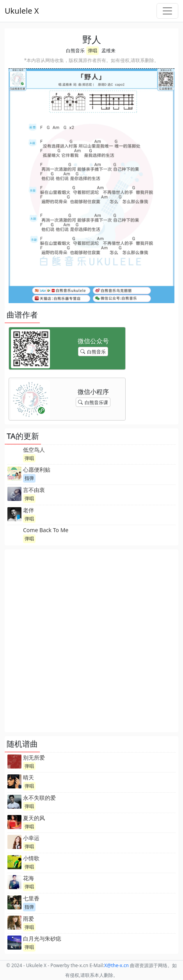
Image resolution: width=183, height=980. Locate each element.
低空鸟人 (34, 450)
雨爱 (28, 919)
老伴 (28, 510)
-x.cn (116, 965)
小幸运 (31, 838)
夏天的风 (34, 818)
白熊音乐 (75, 51)
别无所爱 (34, 757)
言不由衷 (34, 490)
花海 (28, 878)
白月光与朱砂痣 (42, 938)
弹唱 (92, 51)
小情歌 (31, 858)
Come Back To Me (46, 530)
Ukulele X (22, 11)
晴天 (28, 777)
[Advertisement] (91, 641)
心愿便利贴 (37, 470)
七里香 (31, 898)
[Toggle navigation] (167, 11)
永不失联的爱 (39, 798)
